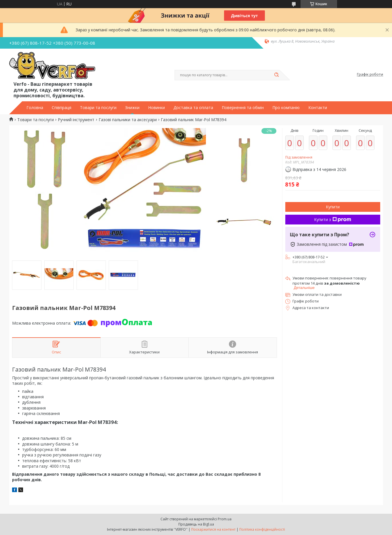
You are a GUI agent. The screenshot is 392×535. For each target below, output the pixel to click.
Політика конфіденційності (262, 529)
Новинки (156, 108)
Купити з (333, 219)
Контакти (318, 108)
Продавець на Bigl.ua (196, 524)
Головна (35, 108)
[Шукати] (277, 75)
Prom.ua (225, 519)
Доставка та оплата (193, 108)
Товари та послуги (98, 108)
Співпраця (62, 108)
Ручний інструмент (76, 120)
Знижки (132, 108)
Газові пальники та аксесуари (128, 120)
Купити (333, 207)
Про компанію (286, 108)
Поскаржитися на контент (213, 529)
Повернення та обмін (243, 108)
